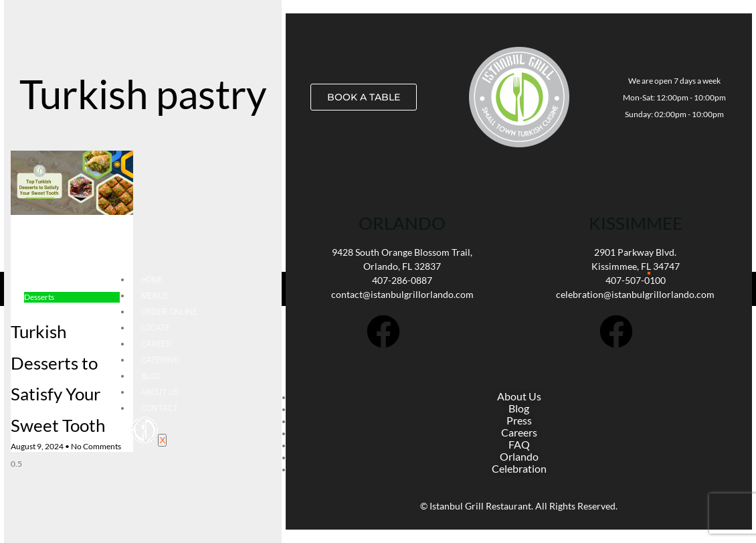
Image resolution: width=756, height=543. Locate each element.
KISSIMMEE (636, 223)
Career (157, 344)
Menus (155, 296)
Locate (156, 328)
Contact (160, 408)
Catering (160, 360)
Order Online (169, 312)
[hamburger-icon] (649, 273)
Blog (151, 376)
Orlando (402, 223)
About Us (160, 392)
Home (152, 280)
